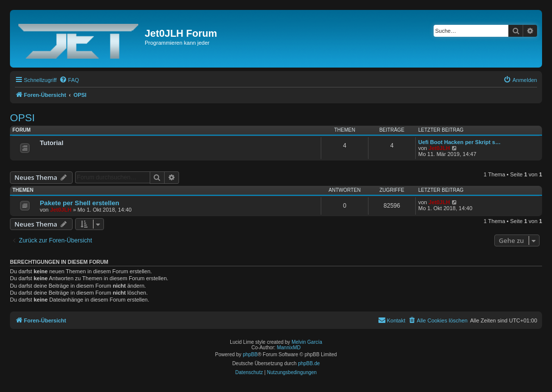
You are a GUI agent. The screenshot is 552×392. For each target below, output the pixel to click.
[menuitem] (69, 80)
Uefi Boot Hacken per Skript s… (460, 142)
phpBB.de (309, 363)
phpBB (250, 354)
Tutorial (51, 143)
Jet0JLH (439, 148)
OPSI (22, 118)
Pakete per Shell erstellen (80, 203)
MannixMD (289, 348)
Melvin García (307, 342)
